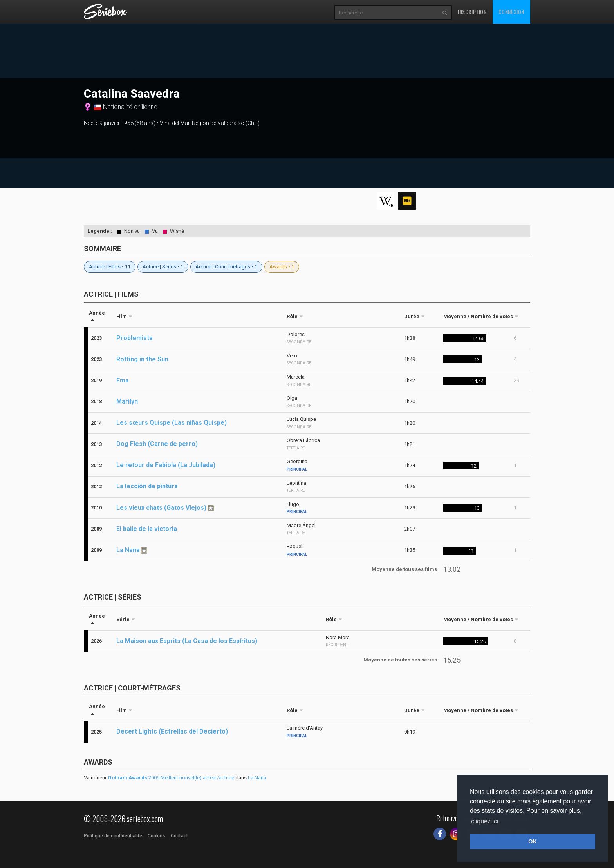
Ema (123, 380)
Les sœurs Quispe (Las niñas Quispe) (172, 423)
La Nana (128, 550)
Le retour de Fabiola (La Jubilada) (166, 465)
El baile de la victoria (147, 529)
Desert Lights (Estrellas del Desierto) (172, 731)
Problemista (135, 338)
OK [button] (533, 841)
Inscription (472, 12)
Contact (179, 836)
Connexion (511, 12)
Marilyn (127, 401)
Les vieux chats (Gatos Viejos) (161, 508)
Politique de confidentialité (113, 836)
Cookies (156, 836)
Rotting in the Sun (142, 359)
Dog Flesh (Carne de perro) (157, 444)
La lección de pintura (147, 486)
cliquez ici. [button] (486, 821)
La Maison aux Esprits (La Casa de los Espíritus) (187, 641)
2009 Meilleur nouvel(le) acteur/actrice (171, 778)
